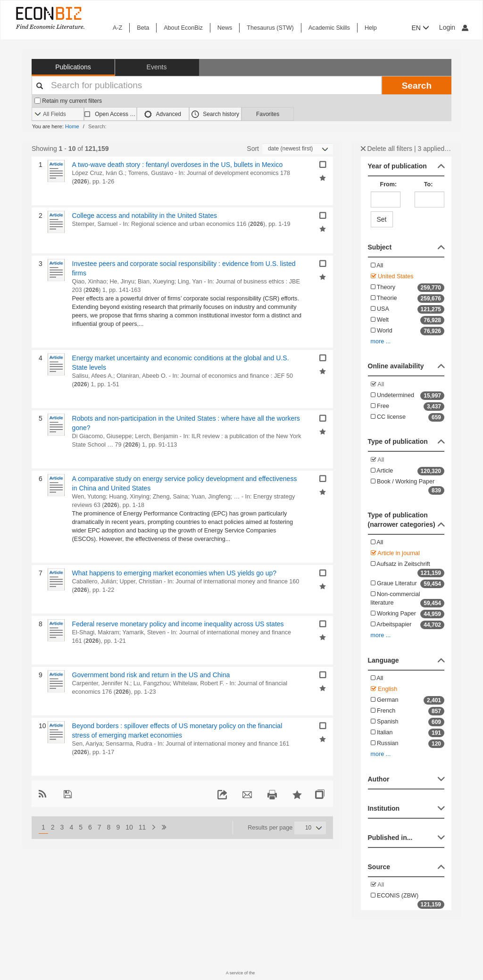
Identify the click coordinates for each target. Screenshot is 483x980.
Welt (408, 320)
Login (454, 27)
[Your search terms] (207, 85)
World (408, 331)
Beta (143, 28)
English (384, 689)
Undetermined (408, 396)
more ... (381, 341)
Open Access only (115, 114)
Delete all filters (387, 149)
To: (429, 184)
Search (417, 86)
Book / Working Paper (408, 486)
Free (408, 407)
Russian (408, 744)
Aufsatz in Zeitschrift (408, 569)
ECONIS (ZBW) (408, 901)
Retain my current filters (68, 101)
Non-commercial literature (408, 599)
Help (371, 28)
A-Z (117, 28)
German (408, 700)
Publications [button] (73, 67)
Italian (408, 733)
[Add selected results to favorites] (323, 177)
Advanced (163, 114)
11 (142, 827)
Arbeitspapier (408, 625)
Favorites (268, 114)
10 (129, 827)
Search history (215, 114)
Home (72, 126)
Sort (253, 149)
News (225, 28)
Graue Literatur (408, 584)
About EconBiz (183, 28)
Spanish (408, 722)
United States (392, 276)
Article (408, 471)
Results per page (270, 828)
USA (408, 309)
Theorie (408, 299)
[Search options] (58, 114)
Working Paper (408, 614)
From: (389, 184)
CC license (408, 417)
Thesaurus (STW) (270, 28)
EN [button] (421, 28)
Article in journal (395, 553)
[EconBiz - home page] (50, 18)
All (377, 266)
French (408, 711)
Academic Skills (329, 28)
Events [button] (157, 67)
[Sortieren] (298, 149)
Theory (408, 288)
